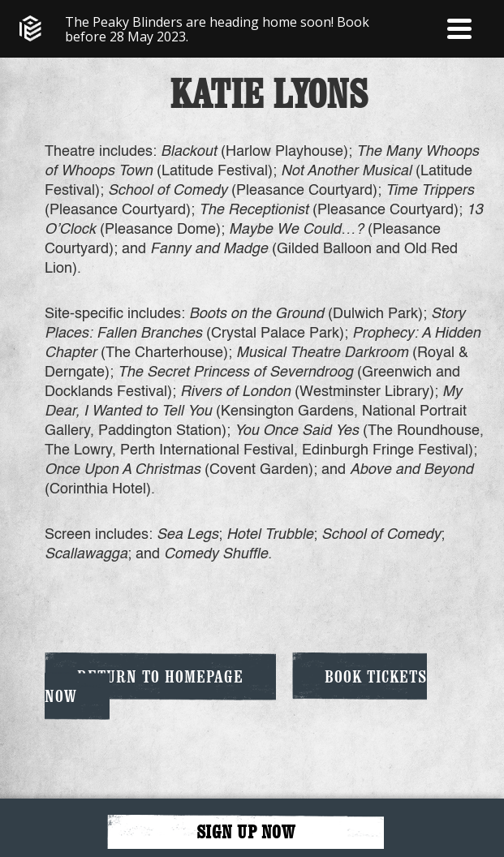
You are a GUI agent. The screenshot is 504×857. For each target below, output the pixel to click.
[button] (459, 29)
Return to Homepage (160, 676)
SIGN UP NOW (246, 831)
